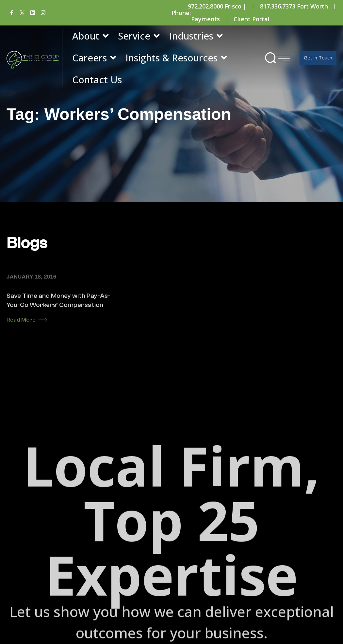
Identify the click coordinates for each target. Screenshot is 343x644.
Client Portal (252, 19)
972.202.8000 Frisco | (217, 6)
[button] (270, 58)
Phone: (181, 13)
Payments (205, 19)
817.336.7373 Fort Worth (294, 6)
